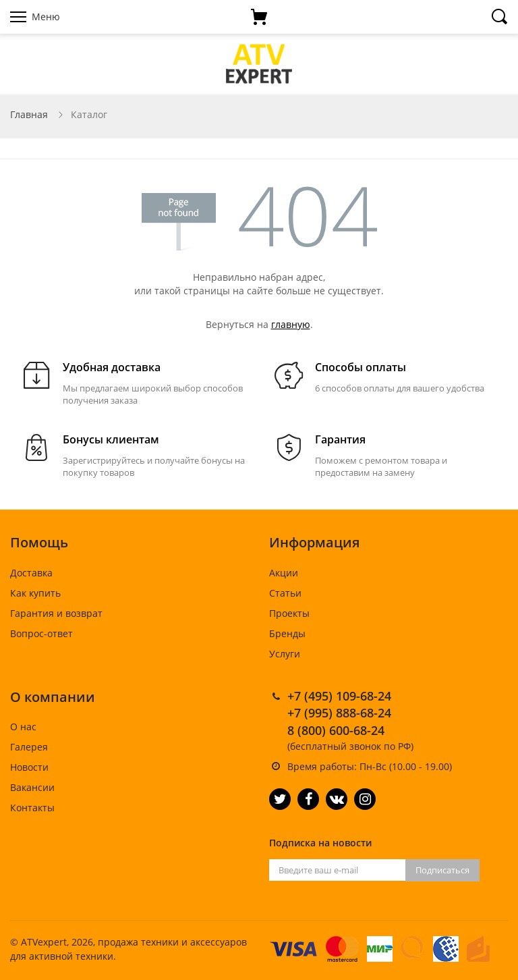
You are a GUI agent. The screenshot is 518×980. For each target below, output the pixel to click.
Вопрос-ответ (41, 633)
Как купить (35, 593)
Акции (284, 573)
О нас (23, 727)
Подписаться (442, 870)
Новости (29, 767)
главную (291, 324)
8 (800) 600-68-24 (336, 730)
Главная (29, 114)
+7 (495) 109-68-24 (339, 696)
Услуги (285, 654)
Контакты (32, 808)
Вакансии (32, 787)
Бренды (287, 633)
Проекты (289, 613)
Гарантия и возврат (56, 613)
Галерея (29, 747)
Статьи (285, 593)
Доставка (31, 573)
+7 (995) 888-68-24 (339, 713)
